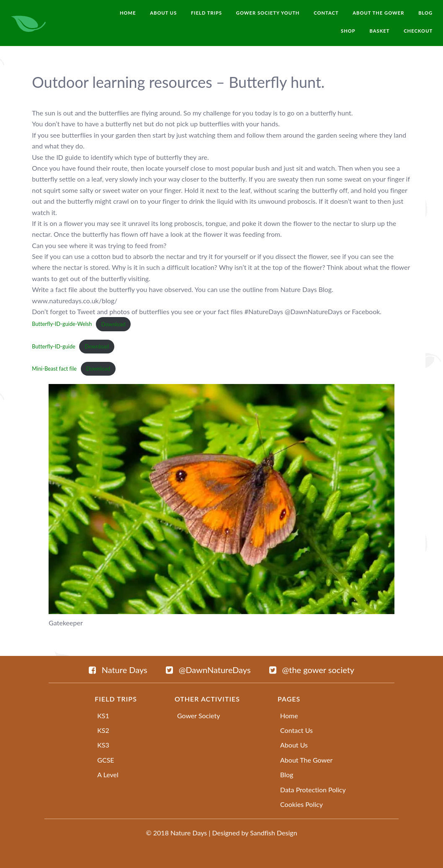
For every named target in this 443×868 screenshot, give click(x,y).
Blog (287, 775)
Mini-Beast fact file (54, 369)
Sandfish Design (273, 833)
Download (113, 324)
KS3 (103, 745)
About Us (294, 745)
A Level (108, 775)
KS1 (103, 716)
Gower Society (199, 716)
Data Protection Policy (313, 790)
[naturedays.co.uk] (29, 22)
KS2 (103, 730)
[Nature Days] (118, 670)
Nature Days (189, 833)
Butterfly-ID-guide (54, 346)
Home (289, 716)
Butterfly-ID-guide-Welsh (62, 324)
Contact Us (296, 730)
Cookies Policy (301, 804)
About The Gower (306, 760)
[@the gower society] (312, 670)
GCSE (106, 760)
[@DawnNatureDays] (208, 670)
